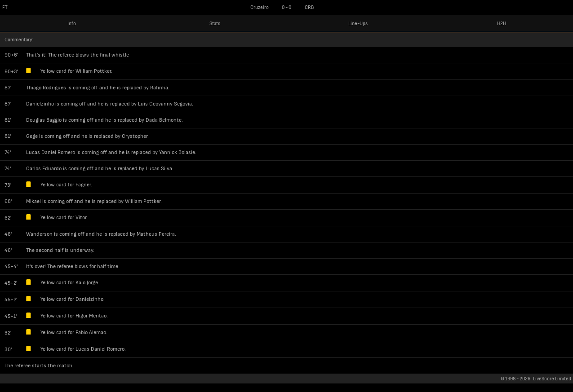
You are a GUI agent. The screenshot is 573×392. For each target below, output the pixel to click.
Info (72, 24)
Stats (215, 24)
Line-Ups (358, 24)
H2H (502, 24)
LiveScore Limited (552, 379)
